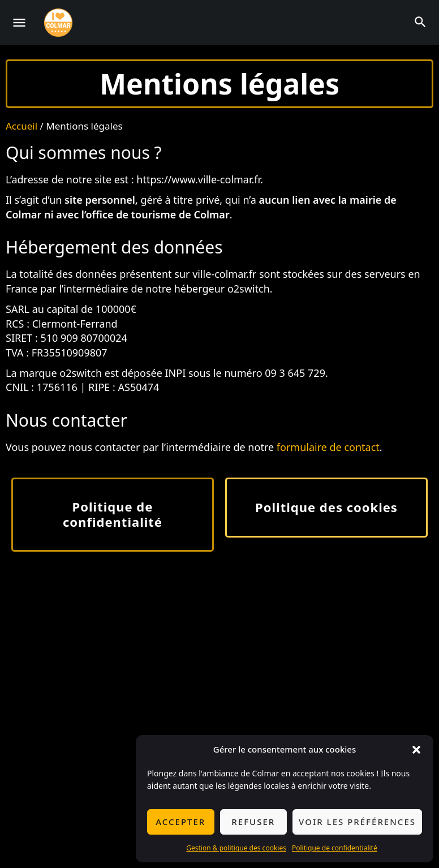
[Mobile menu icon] (19, 23)
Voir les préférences (357, 822)
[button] (416, 750)
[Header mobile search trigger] (420, 22)
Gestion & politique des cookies (236, 848)
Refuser (253, 822)
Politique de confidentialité (335, 848)
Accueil (21, 126)
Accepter (180, 822)
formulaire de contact (328, 447)
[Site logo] (60, 23)
